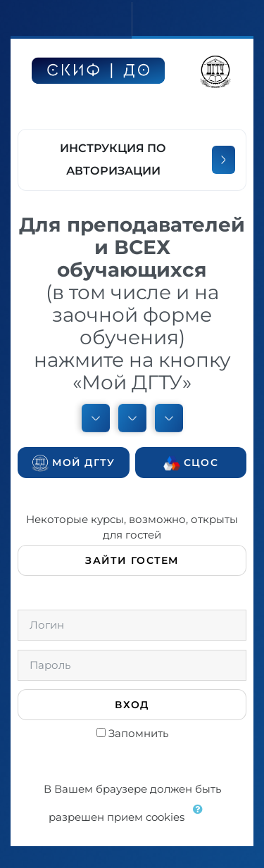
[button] (201, 818)
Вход (132, 705)
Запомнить (138, 733)
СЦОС (191, 463)
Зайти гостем (132, 560)
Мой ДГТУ (74, 463)
